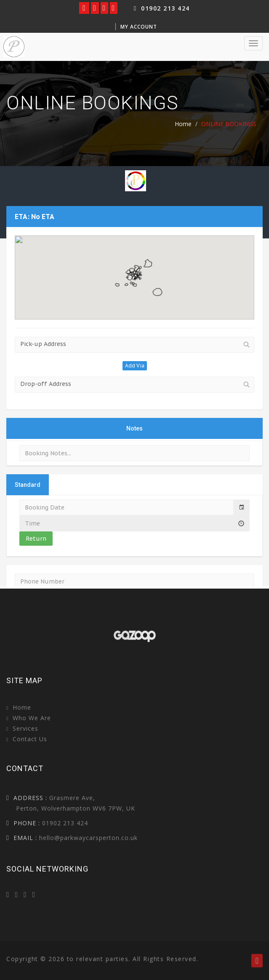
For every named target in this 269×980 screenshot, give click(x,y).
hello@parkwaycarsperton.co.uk (88, 838)
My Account (139, 27)
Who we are (32, 718)
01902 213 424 (161, 8)
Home (183, 124)
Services (25, 728)
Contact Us (30, 739)
